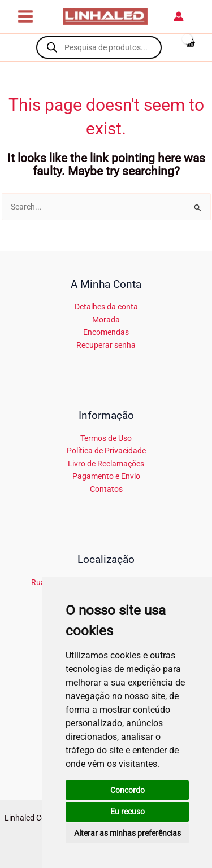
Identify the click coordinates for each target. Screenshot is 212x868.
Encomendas (106, 332)
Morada (106, 320)
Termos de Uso (106, 438)
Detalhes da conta (106, 307)
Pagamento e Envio (106, 476)
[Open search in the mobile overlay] (99, 47)
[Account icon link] (179, 16)
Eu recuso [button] (127, 812)
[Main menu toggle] (25, 16)
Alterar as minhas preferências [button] (127, 833)
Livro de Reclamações (106, 464)
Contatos (106, 489)
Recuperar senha (106, 345)
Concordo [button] (127, 790)
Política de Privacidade (106, 451)
